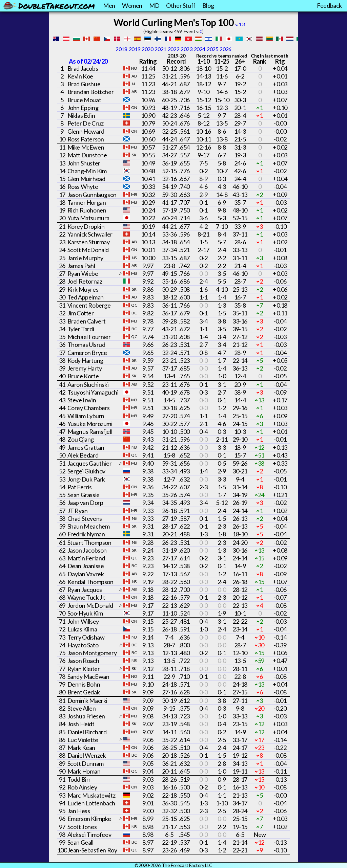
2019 (135, 49)
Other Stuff (181, 5)
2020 (147, 49)
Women (132, 5)
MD (154, 5)
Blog (208, 5)
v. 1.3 (240, 24)
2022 (173, 49)
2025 (212, 49)
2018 (121, 49)
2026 (225, 49)
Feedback (329, 5)
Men (109, 5)
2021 (160, 49)
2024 (200, 49)
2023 (186, 49)
